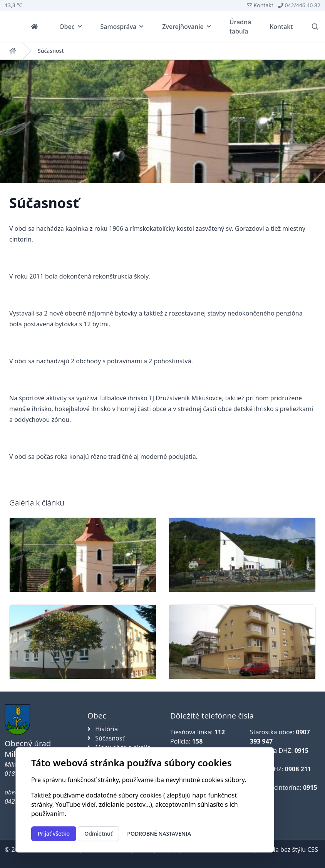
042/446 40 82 (299, 5)
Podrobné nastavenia (159, 834)
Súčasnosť (51, 51)
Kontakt (260, 5)
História (103, 729)
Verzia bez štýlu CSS (290, 850)
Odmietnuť (98, 834)
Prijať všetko (54, 834)
